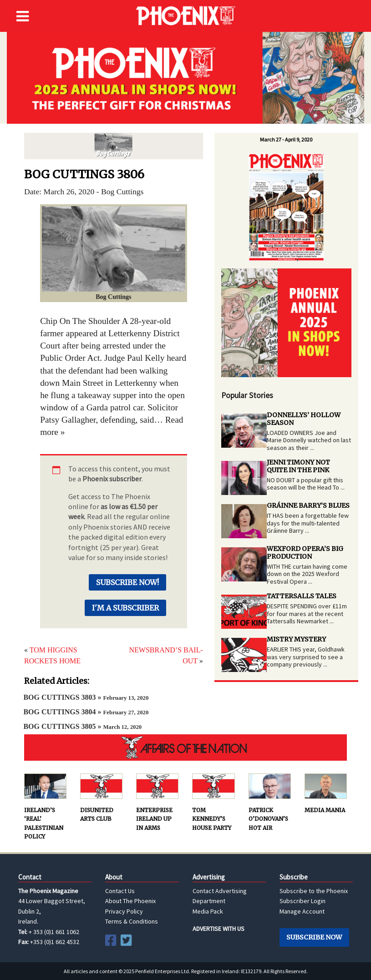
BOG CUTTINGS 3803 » (86, 697)
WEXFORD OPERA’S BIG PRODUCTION (305, 553)
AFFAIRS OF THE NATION (185, 748)
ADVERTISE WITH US (219, 929)
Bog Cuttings (114, 146)
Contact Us (120, 891)
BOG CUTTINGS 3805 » (82, 726)
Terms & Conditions (132, 921)
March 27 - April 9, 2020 (286, 139)
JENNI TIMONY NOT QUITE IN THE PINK (298, 466)
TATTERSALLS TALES (302, 596)
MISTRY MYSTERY (296, 639)
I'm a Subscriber (125, 608)
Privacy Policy (124, 911)
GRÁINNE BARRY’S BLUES (308, 505)
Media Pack (208, 911)
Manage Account (302, 911)
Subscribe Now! (127, 582)
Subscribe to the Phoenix (314, 891)
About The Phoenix (130, 901)
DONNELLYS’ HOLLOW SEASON (304, 419)
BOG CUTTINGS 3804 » (86, 712)
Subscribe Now (314, 937)
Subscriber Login (302, 901)
